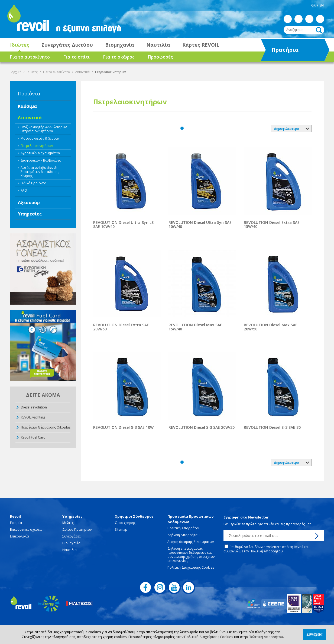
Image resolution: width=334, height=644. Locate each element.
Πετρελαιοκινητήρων (37, 146)
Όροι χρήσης (125, 523)
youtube (309, 19)
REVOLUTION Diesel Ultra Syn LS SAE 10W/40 (123, 224)
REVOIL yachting (33, 417)
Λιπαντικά (82, 72)
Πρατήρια (290, 50)
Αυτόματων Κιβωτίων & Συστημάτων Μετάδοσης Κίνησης (40, 172)
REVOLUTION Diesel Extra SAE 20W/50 (121, 327)
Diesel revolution (34, 407)
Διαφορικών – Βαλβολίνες (41, 160)
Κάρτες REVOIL (201, 45)
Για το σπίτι (77, 57)
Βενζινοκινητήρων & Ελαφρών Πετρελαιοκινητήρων (44, 129)
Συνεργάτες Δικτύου (67, 45)
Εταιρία (16, 523)
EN (322, 5)
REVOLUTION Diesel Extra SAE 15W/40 (272, 224)
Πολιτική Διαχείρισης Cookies (209, 637)
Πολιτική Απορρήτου (266, 637)
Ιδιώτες (20, 45)
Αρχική (16, 72)
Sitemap (121, 529)
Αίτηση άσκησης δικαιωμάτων (191, 542)
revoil (28, 19)
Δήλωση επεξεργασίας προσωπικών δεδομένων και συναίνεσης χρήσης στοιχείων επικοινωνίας (191, 555)
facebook (288, 19)
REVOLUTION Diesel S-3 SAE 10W (123, 427)
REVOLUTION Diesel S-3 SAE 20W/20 (202, 427)
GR (313, 5)
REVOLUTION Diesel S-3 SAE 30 (272, 427)
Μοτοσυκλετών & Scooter (40, 138)
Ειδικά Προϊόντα (33, 183)
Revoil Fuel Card (33, 437)
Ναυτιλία (158, 45)
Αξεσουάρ (29, 202)
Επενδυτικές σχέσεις (26, 529)
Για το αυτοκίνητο (30, 57)
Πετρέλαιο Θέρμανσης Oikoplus (46, 427)
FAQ (24, 190)
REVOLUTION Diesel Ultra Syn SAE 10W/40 (200, 224)
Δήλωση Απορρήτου (184, 535)
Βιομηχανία (120, 45)
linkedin (320, 19)
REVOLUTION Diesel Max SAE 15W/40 (195, 327)
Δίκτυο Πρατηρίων (77, 529)
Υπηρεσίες (30, 214)
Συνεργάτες (71, 536)
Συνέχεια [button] (314, 634)
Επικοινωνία (20, 536)
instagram (299, 19)
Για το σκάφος (119, 57)
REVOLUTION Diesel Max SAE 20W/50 (271, 327)
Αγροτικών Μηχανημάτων (40, 153)
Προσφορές (160, 57)
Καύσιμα (27, 106)
